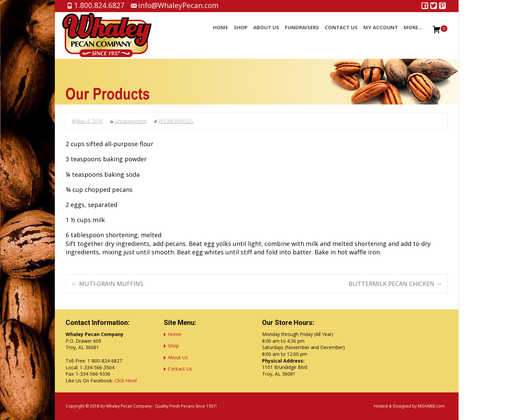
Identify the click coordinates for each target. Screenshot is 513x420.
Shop (241, 33)
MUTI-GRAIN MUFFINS (107, 284)
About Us (266, 33)
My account (381, 33)
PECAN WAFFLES (176, 121)
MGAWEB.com (431, 406)
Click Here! (126, 381)
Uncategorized (131, 121)
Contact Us (341, 33)
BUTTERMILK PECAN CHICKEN (395, 284)
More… (413, 33)
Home (221, 33)
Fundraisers (302, 33)
